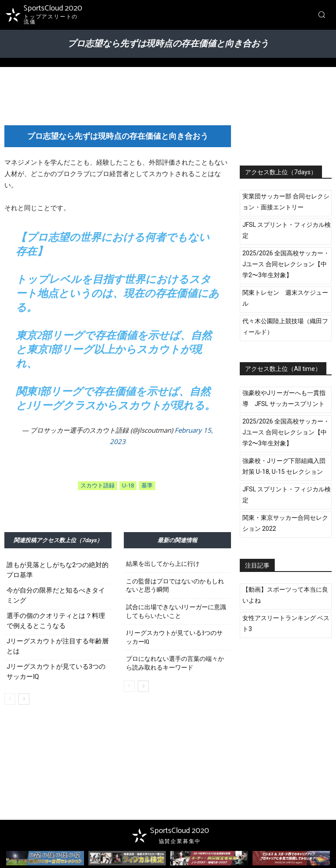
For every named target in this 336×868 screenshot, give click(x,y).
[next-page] (24, 699)
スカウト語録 (98, 486)
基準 (147, 486)
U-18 (128, 486)
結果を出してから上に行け (163, 564)
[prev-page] (10, 699)
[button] (322, 14)
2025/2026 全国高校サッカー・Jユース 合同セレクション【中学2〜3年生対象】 (286, 264)
